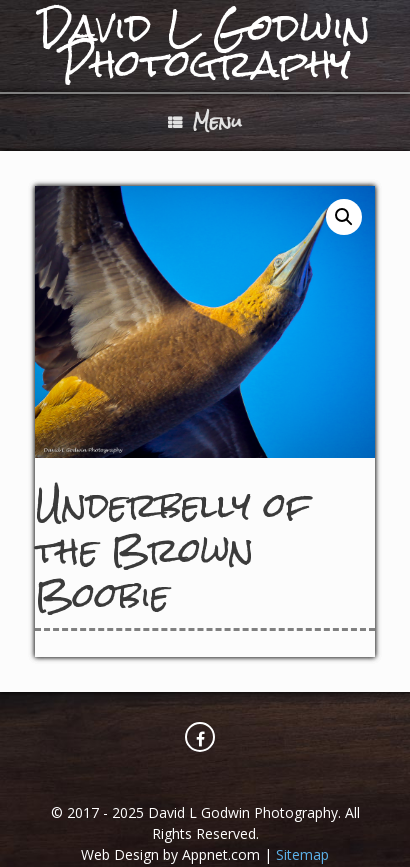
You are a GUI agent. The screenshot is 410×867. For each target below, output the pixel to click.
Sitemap (302, 854)
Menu (205, 121)
